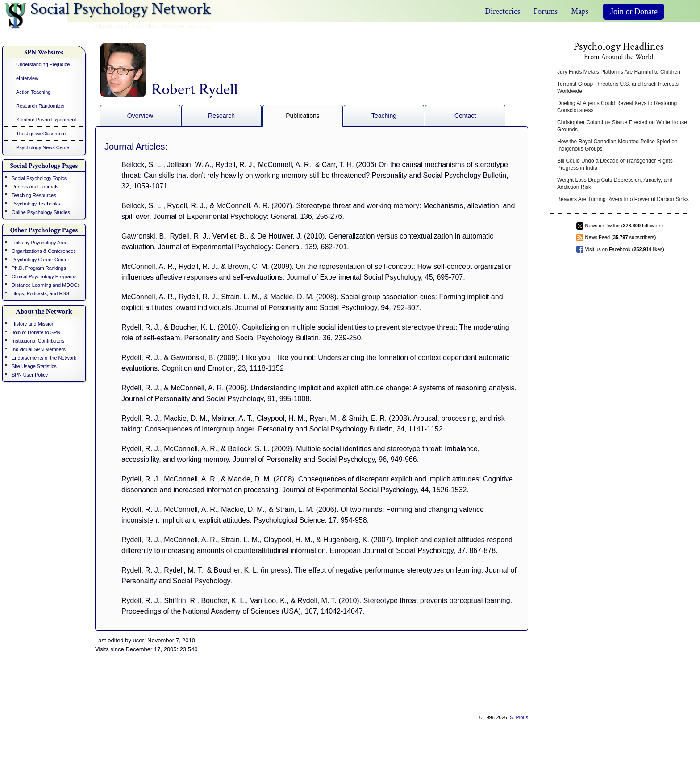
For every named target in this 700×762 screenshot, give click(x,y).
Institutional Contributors (38, 341)
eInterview (27, 78)
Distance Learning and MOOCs (46, 285)
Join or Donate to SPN (36, 332)
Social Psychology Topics (39, 178)
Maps (580, 11)
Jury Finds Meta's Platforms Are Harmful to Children (619, 72)
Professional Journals (35, 187)
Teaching (384, 116)
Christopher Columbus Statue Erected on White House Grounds (622, 126)
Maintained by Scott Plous (127, 26)
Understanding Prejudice (43, 64)
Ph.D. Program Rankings (39, 268)
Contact (465, 116)
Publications (303, 116)
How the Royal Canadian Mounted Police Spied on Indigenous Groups (617, 145)
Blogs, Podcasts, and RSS (40, 293)
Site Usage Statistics (34, 366)
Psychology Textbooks (36, 204)
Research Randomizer (40, 106)
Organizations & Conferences (44, 251)
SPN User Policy (30, 375)
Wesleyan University (187, 26)
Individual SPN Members (39, 349)
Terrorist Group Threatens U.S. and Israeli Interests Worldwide (618, 88)
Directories (502, 11)
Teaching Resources (34, 195)
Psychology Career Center (40, 260)
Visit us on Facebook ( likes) (625, 249)
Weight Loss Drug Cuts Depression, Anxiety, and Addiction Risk (615, 184)
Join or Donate (634, 12)
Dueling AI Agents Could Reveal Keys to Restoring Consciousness (617, 107)
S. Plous (519, 717)
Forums (546, 11)
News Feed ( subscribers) (621, 237)
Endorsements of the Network (44, 358)
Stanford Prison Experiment (46, 120)
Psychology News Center (44, 147)
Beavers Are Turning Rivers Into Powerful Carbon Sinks (623, 199)
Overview (140, 116)
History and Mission (33, 324)
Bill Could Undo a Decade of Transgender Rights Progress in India (615, 164)
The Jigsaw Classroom (41, 134)
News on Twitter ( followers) (624, 226)
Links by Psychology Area (40, 243)
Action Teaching (33, 92)
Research (221, 116)
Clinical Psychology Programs (44, 276)
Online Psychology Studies (41, 212)
